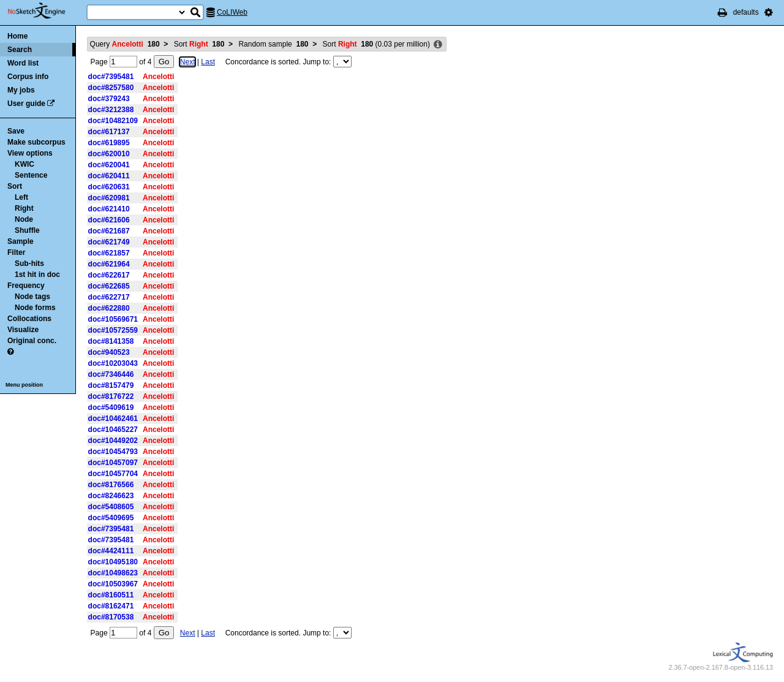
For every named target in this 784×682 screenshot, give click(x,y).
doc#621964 (109, 264)
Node (24, 219)
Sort (15, 186)
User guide (26, 104)
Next (188, 62)
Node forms (35, 308)
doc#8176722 (111, 396)
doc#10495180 (113, 562)
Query (125, 44)
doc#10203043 (113, 363)
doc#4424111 (111, 551)
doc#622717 (109, 297)
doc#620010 (109, 154)
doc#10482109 (113, 121)
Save (16, 131)
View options (30, 153)
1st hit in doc (37, 275)
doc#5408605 (111, 507)
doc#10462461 (113, 419)
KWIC (24, 164)
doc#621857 (109, 253)
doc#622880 (109, 308)
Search (20, 50)
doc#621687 (109, 231)
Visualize (23, 330)
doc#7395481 (111, 77)
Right (24, 208)
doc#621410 (109, 209)
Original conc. (32, 341)
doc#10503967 (113, 584)
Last (208, 62)
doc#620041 (109, 165)
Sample (21, 241)
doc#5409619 (111, 407)
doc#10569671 (113, 319)
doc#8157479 (111, 385)
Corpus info (28, 77)
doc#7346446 (111, 374)
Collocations (29, 319)
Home (17, 36)
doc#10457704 (113, 474)
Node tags (32, 297)
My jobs (21, 90)
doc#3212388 (111, 110)
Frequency (26, 286)
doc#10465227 (113, 430)
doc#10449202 (113, 441)
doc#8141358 (111, 341)
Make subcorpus (36, 142)
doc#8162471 (111, 606)
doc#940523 (109, 352)
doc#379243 (109, 99)
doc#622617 (109, 275)
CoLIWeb (232, 12)
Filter (16, 252)
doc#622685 (109, 286)
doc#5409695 (111, 518)
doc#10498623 (113, 573)
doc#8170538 (111, 617)
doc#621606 (109, 220)
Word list (23, 63)
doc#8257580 (111, 88)
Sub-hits (29, 263)
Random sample (273, 44)
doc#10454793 (113, 452)
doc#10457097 (113, 463)
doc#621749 (109, 242)
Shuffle (27, 230)
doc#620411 (109, 176)
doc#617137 (109, 132)
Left (21, 197)
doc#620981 (109, 198)
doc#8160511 (111, 595)
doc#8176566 (111, 485)
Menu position (24, 385)
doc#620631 (109, 187)
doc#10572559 (113, 330)
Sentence (31, 175)
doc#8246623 (111, 496)
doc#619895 (109, 143)
